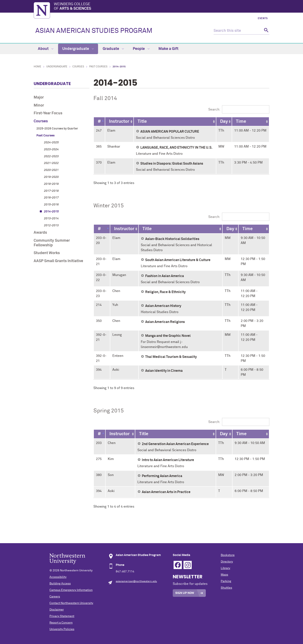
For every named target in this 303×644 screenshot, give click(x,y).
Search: (239, 109)
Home (37, 67)
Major (39, 97)
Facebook (178, 565)
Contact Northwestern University (71, 603)
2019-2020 (51, 177)
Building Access (60, 584)
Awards (40, 233)
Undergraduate (78, 49)
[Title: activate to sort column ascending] (175, 122)
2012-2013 (51, 225)
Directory (227, 562)
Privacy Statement (62, 616)
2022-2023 (51, 156)
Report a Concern (61, 623)
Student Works (47, 253)
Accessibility (58, 577)
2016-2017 (51, 198)
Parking (226, 581)
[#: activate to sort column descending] (99, 122)
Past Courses (98, 67)
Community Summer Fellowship (52, 243)
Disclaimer (57, 610)
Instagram (188, 565)
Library (225, 568)
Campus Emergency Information (71, 590)
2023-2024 (51, 149)
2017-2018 (51, 191)
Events (263, 19)
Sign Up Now (185, 593)
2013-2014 (51, 219)
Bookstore (228, 555)
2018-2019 (51, 184)
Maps (224, 575)
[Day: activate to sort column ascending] (224, 122)
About (46, 49)
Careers (55, 597)
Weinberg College (162, 7)
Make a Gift (168, 49)
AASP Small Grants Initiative (58, 261)
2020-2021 (51, 170)
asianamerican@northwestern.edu (136, 581)
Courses (78, 67)
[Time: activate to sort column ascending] (251, 122)
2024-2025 (51, 143)
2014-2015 (51, 212)
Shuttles (226, 588)
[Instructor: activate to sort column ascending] (119, 122)
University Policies (62, 629)
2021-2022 (51, 163)
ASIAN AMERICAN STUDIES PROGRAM (94, 31)
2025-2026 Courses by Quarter (57, 129)
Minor (39, 105)
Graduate (113, 49)
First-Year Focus (48, 113)
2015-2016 (51, 205)
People (141, 49)
